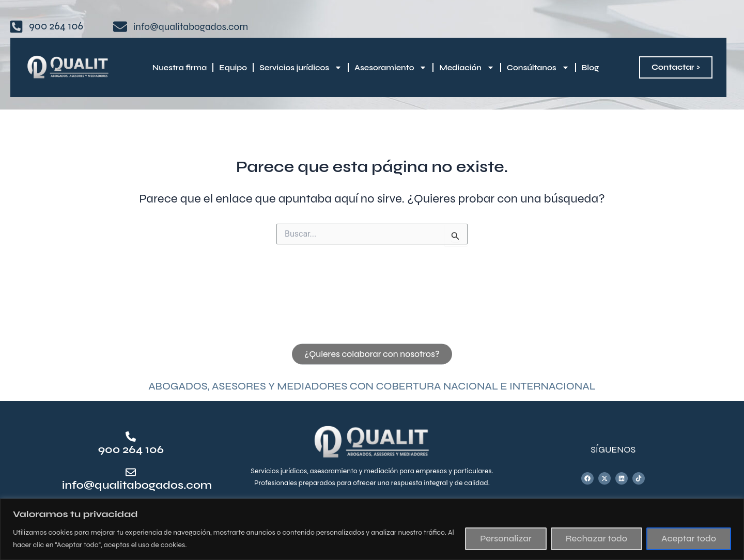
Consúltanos (538, 67)
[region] (372, 529)
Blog (591, 68)
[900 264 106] (131, 437)
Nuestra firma (180, 68)
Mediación (467, 67)
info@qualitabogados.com (139, 486)
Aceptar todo (689, 539)
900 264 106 (131, 449)
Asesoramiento (391, 67)
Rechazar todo (596, 539)
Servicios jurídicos (301, 67)
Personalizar (506, 539)
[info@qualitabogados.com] (131, 473)
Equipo (233, 68)
